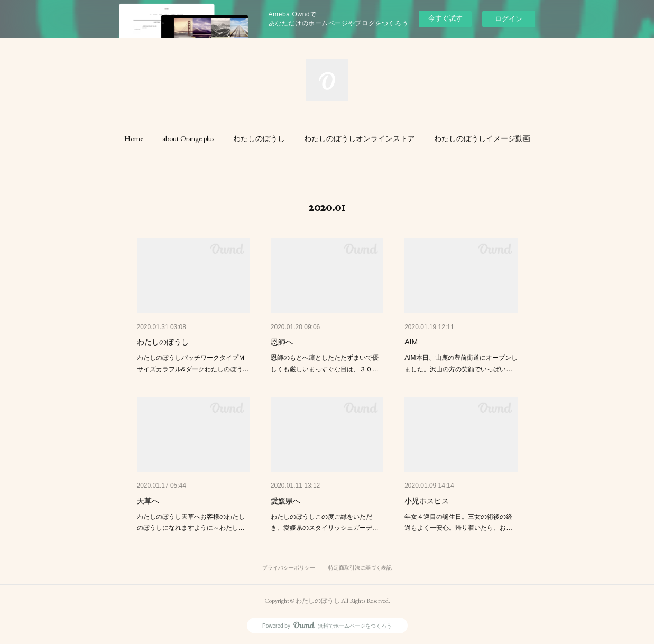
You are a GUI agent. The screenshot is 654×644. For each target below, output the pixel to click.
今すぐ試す (445, 18)
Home (134, 138)
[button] (134, 138)
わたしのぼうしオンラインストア (360, 138)
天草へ (148, 501)
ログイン (509, 19)
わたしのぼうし (259, 138)
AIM (411, 342)
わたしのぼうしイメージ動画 (482, 138)
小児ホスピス (427, 501)
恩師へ (282, 342)
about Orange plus (188, 138)
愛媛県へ (285, 501)
